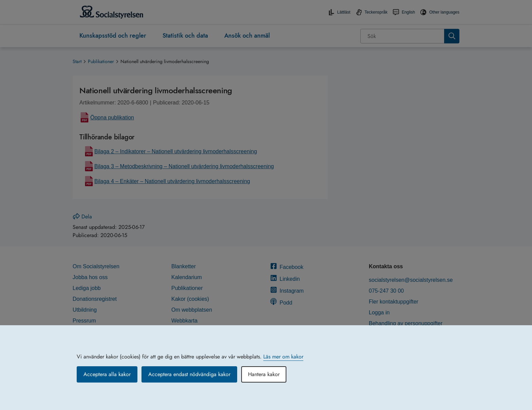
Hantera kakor (264, 374)
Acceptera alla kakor (107, 374)
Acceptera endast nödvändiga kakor (189, 374)
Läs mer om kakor (283, 357)
